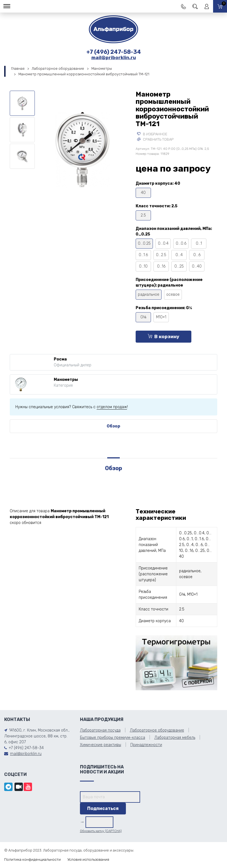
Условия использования (88, 859)
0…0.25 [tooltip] (144, 243)
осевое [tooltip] (173, 294)
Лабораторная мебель (175, 738)
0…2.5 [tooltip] (161, 255)
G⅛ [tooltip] (143, 317)
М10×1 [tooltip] (161, 317)
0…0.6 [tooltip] (181, 243)
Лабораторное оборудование (58, 68)
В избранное (152, 134)
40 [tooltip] (143, 193)
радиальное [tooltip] (149, 294)
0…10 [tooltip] (143, 266)
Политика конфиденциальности (32, 859)
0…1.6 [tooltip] (143, 255)
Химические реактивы (101, 745)
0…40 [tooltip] (197, 266)
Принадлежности (146, 745)
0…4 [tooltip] (179, 255)
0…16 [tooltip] (161, 266)
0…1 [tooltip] (199, 243)
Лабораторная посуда (100, 730)
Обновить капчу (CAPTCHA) (101, 831)
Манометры (102, 68)
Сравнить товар (155, 139)
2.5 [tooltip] (143, 215)
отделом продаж (112, 407)
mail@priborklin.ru (114, 57)
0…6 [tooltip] (197, 255)
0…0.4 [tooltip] (163, 243)
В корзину (163, 336)
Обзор (113, 426)
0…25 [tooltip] (179, 266)
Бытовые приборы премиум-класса (113, 738)
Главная (18, 68)
